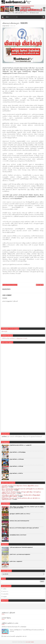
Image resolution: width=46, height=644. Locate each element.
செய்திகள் (5, 285)
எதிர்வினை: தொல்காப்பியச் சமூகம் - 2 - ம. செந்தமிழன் (14, 627)
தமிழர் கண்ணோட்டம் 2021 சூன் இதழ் (18, 452)
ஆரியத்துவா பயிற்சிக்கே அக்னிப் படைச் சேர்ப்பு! (20, 514)
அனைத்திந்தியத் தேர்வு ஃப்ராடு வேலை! (18, 535)
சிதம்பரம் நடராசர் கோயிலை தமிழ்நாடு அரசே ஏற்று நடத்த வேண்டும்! (24, 528)
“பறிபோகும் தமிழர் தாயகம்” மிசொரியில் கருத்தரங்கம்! (21, 547)
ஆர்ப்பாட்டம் (5, 591)
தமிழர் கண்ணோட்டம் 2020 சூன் (16, 466)
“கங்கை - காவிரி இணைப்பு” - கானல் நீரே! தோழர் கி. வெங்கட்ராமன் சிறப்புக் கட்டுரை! (27, 630)
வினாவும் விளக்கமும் (12, 285)
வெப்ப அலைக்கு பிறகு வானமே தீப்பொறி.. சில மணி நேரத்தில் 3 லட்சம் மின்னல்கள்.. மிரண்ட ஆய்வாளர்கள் (23, 489)
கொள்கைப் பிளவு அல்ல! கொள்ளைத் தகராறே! (19, 521)
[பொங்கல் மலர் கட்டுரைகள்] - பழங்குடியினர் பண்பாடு (14, 636)
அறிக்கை (5, 589)
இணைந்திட (5, 331)
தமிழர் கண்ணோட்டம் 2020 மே (16, 473)
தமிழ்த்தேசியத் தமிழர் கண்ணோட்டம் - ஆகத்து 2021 (20, 445)
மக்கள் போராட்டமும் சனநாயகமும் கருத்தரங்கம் (20, 554)
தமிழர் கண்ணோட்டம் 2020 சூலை (17, 459)
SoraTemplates (21, 642)
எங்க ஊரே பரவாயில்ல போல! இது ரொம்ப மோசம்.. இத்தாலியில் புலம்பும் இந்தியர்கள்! (20, 486)
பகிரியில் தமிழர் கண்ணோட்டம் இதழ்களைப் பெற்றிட (15, 338)
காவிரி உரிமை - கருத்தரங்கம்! (16, 561)
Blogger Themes (30, 642)
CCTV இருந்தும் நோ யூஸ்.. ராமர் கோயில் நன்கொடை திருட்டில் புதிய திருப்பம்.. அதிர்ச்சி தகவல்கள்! (21, 499)
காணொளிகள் (6, 594)
